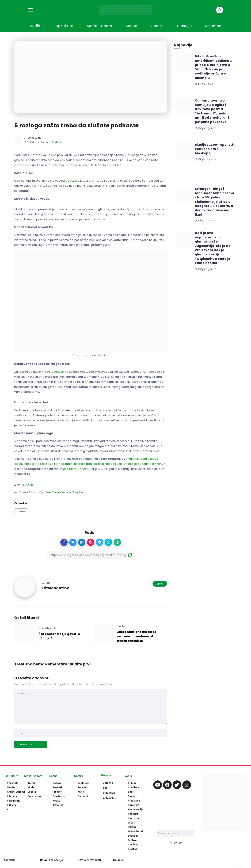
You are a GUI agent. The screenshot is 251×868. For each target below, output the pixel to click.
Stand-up (134, 787)
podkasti (58, 372)
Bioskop (133, 849)
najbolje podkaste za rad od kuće (98, 464)
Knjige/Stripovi (16, 792)
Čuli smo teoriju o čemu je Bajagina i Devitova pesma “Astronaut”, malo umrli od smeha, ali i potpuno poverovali (212, 111)
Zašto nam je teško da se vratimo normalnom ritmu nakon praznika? (138, 636)
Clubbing (133, 844)
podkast (21, 511)
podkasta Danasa (76, 469)
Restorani (83, 783)
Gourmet (83, 796)
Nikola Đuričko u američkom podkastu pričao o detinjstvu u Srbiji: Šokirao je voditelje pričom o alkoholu (213, 67)
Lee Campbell (56, 492)
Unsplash (104, 355)
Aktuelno (58, 805)
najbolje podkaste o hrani (144, 464)
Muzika (11, 787)
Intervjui (12, 796)
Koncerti (133, 814)
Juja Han (89, 355)
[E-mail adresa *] (176, 833)
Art (9, 809)
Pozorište (13, 783)
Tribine (132, 783)
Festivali (133, 840)
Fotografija (14, 801)
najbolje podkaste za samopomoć (48, 464)
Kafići (81, 792)
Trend (31, 783)
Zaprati (160, 584)
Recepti (82, 787)
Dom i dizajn (35, 796)
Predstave (134, 801)
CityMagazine (33, 138)
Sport (131, 792)
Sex (105, 788)
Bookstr (28, 485)
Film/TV (12, 805)
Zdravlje (108, 783)
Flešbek (58, 792)
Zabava (57, 783)
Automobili (110, 798)
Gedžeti (56, 142)
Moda (31, 787)
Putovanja (109, 793)
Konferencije (136, 809)
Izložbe (132, 827)
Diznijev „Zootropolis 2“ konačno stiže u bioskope (215, 149)
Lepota (32, 792)
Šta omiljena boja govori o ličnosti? (59, 636)
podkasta (72, 181)
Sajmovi (133, 796)
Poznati (57, 787)
